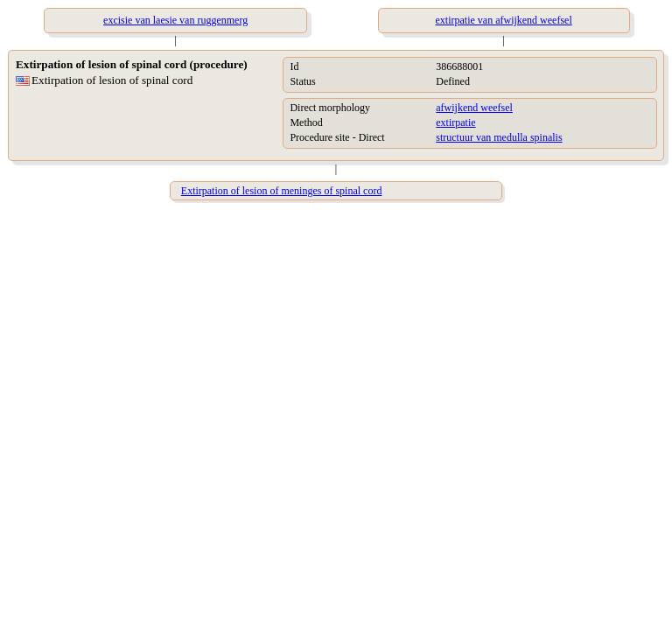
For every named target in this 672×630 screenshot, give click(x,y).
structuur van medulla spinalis (499, 137)
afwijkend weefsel (474, 108)
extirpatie (455, 122)
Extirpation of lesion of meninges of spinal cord (282, 191)
